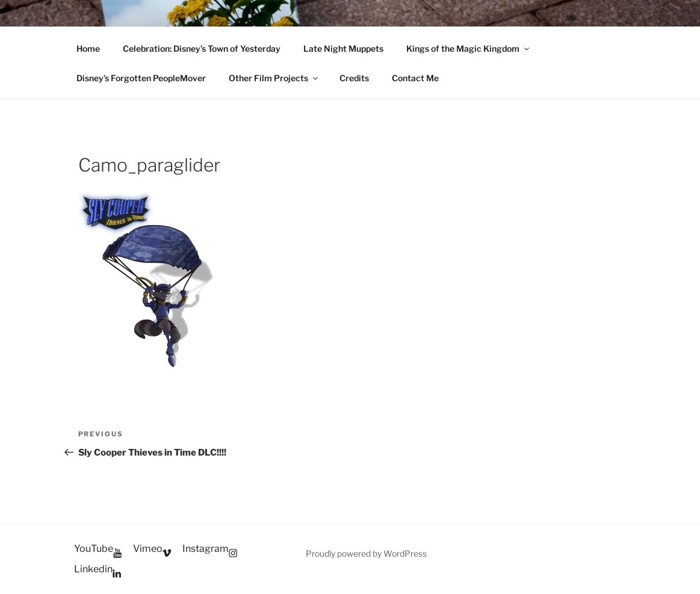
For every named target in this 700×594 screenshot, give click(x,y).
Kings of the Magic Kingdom (469, 48)
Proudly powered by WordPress (366, 553)
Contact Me (415, 78)
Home (88, 48)
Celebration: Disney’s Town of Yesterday (202, 48)
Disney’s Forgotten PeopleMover (141, 78)
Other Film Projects (274, 78)
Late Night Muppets (343, 48)
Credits (354, 78)
